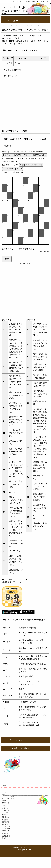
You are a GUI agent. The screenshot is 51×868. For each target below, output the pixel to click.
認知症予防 (6, 831)
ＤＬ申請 (5, 813)
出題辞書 (5, 820)
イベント (5, 806)
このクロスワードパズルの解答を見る (18, 249)
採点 (7, 259)
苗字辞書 (5, 824)
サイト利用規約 (7, 829)
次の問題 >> (44, 252)
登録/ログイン (32, 1)
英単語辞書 (6, 822)
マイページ (46, 1)
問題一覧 (5, 794)
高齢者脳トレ (6, 836)
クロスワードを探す (8, 796)
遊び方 (4, 838)
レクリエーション (8, 834)
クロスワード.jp (14, 7)
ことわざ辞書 (6, 826)
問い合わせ (6, 817)
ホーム (4, 792)
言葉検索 (5, 808)
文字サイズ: (7, 165)
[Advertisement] (26, 103)
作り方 (4, 801)
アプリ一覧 (6, 803)
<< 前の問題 (7, 146)
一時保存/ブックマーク (13, 169)
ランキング (6, 810)
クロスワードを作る (8, 799)
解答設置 (5, 815)
